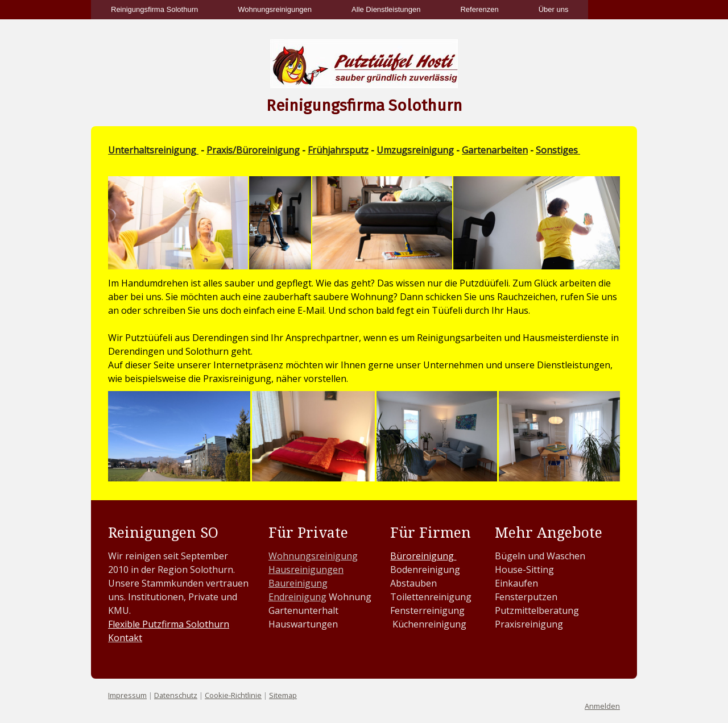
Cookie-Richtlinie (233, 695)
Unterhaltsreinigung (153, 150)
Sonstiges (558, 150)
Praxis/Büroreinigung (253, 150)
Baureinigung (298, 583)
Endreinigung (297, 597)
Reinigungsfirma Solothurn (154, 9)
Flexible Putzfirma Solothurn (169, 624)
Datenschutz (176, 695)
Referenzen (479, 9)
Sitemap (283, 695)
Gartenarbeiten (495, 150)
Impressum (127, 695)
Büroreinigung (423, 556)
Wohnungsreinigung (313, 556)
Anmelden (602, 706)
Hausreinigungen (306, 570)
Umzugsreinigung (415, 150)
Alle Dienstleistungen (386, 9)
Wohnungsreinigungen (275, 9)
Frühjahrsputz (338, 150)
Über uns (554, 9)
